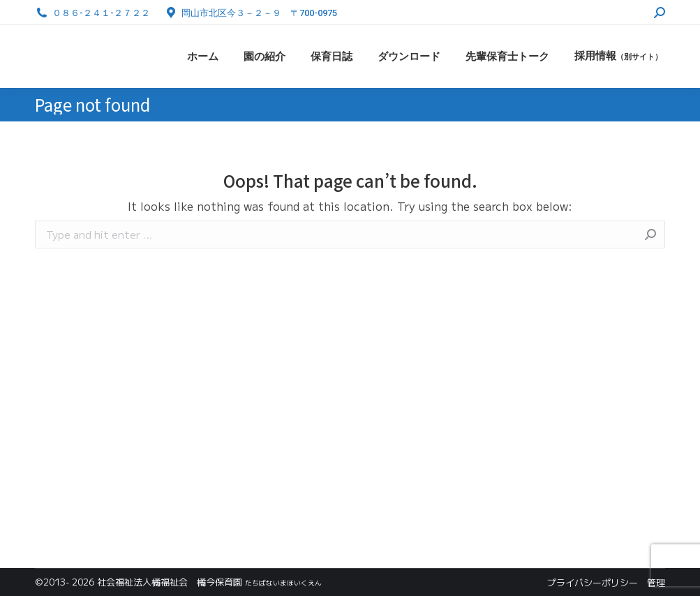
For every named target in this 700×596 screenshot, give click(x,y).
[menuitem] (203, 57)
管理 (656, 582)
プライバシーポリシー (593, 582)
